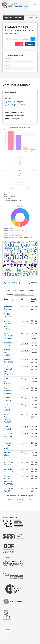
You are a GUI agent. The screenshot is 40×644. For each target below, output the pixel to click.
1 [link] (24, 500)
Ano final (8, 65)
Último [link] (20, 503)
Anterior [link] (18, 500)
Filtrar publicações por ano (15, 55)
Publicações (24, 307)
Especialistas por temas (13, 18)
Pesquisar (30, 44)
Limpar (19, 44)
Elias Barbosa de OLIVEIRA (8, 391)
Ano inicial (8, 59)
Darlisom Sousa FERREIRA (7, 352)
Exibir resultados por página (20, 290)
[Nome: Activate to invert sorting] (9, 301)
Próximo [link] (31, 500)
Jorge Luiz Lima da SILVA (8, 446)
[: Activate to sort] (17, 301)
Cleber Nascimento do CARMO (8, 336)
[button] (35, 5)
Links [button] (22, 299)
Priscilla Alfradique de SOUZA (8, 455)
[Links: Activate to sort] (24, 301)
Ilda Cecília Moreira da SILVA (8, 436)
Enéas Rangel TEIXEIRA (7, 407)
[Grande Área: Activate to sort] (35, 301)
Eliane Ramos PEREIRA (7, 381)
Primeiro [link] (10, 500)
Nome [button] (6, 299)
